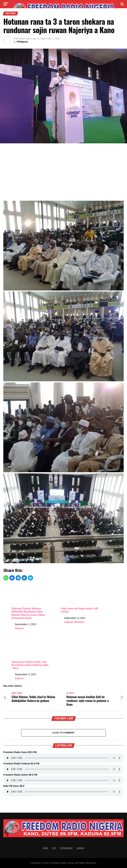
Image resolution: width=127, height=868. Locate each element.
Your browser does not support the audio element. (63, 758)
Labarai (19, 678)
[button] (6, 578)
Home (46, 848)
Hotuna (19, 628)
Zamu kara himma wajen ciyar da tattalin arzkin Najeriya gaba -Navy (31, 653)
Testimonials (66, 848)
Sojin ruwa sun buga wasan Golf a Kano (80, 599)
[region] (63, 173)
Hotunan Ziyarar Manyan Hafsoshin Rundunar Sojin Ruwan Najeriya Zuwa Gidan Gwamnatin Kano (31, 602)
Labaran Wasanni (74, 622)
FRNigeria (22, 42)
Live (54, 848)
